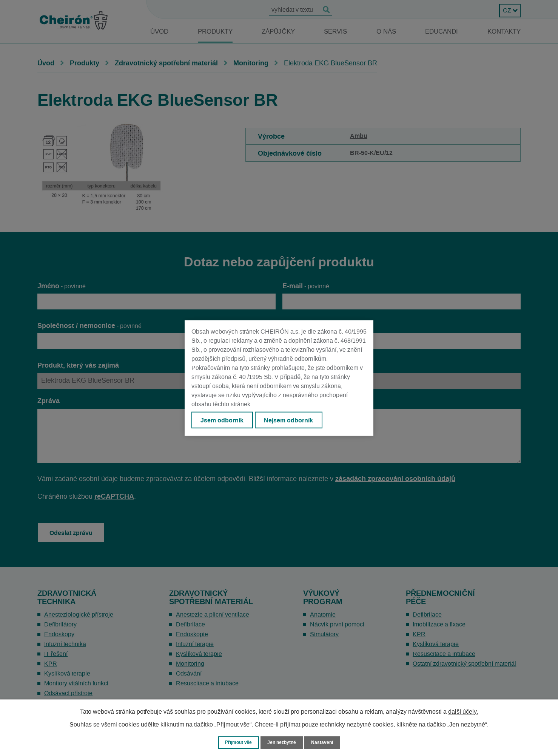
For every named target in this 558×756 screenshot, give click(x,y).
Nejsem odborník (291, 420)
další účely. (463, 711)
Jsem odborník (223, 420)
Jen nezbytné (282, 742)
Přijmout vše (237, 742)
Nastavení (325, 742)
